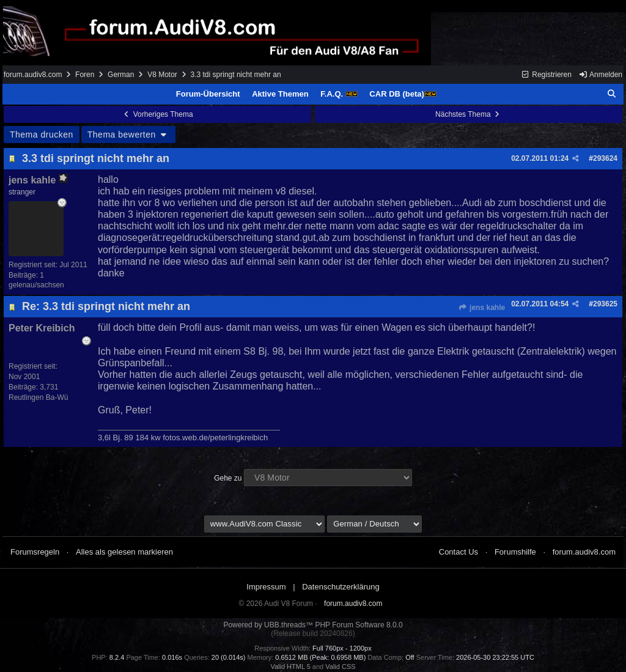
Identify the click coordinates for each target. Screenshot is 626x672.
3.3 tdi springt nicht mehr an (96, 158)
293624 (605, 158)
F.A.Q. (339, 94)
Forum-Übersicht (208, 94)
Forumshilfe (515, 552)
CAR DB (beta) (403, 94)
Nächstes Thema (469, 114)
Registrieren (546, 75)
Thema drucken (42, 135)
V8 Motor (162, 75)
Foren (85, 75)
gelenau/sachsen (36, 285)
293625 (605, 304)
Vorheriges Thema (157, 114)
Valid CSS (340, 666)
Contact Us (458, 552)
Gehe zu (228, 478)
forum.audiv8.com (33, 75)
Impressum (266, 587)
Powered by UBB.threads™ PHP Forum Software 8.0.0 (313, 625)
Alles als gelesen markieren (124, 552)
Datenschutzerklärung (341, 587)
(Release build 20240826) (313, 633)
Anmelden (600, 75)
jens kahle (482, 308)
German (121, 75)
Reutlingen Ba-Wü (38, 397)
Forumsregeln (35, 552)
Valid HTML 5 (290, 666)
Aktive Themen (280, 94)
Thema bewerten (128, 135)
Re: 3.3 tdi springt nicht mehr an (106, 306)
